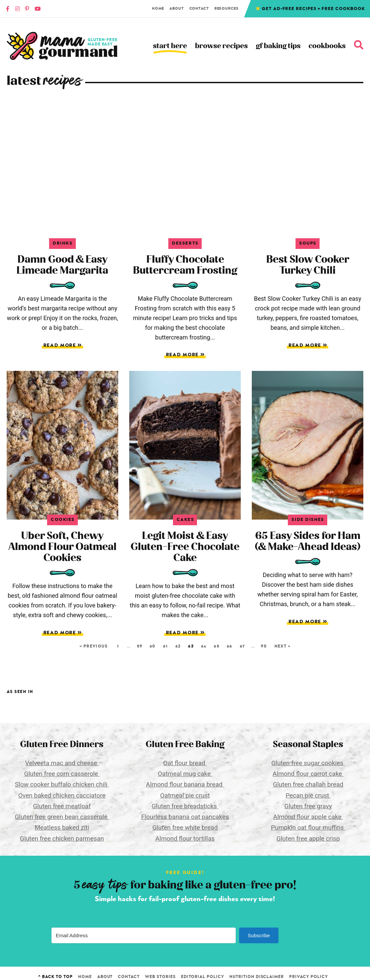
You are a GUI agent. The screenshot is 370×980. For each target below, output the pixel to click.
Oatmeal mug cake (185, 774)
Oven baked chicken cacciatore (62, 795)
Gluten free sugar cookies (308, 763)
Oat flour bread (185, 763)
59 (140, 646)
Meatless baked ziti (62, 827)
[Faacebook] (8, 9)
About (176, 9)
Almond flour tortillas (185, 838)
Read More (62, 346)
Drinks (63, 243)
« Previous (94, 646)
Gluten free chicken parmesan (62, 838)
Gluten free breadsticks (185, 806)
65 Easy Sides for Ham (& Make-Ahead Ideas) (308, 541)
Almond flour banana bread (185, 784)
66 (230, 646)
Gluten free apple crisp (308, 838)
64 (204, 646)
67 (242, 646)
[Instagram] (17, 9)
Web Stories (160, 977)
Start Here (170, 46)
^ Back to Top (55, 977)
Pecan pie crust (308, 795)
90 (264, 646)
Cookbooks (327, 46)
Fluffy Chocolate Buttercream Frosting (185, 265)
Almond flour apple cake (308, 817)
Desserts (185, 243)
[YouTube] (38, 9)
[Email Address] (144, 935)
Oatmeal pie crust (185, 795)
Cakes (186, 520)
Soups (308, 243)
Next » (283, 646)
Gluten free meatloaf (62, 806)
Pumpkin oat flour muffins (308, 827)
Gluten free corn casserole (62, 774)
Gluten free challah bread (308, 784)
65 (217, 646)
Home (158, 9)
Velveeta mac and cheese (62, 763)
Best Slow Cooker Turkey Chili (308, 265)
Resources (227, 9)
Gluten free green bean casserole (62, 817)
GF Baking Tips (278, 46)
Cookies (63, 520)
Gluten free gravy (308, 806)
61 (165, 646)
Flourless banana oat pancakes (185, 817)
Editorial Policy (203, 977)
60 (153, 646)
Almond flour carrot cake (308, 774)
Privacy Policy (308, 977)
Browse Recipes (221, 46)
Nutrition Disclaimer (257, 977)
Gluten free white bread (185, 827)
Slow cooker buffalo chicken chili (62, 784)
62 (178, 646)
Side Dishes (308, 520)
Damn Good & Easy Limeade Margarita (62, 265)
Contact (199, 9)
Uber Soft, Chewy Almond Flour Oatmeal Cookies (62, 547)
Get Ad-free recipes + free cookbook (313, 9)
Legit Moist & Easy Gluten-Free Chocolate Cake (185, 547)
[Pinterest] (27, 9)
